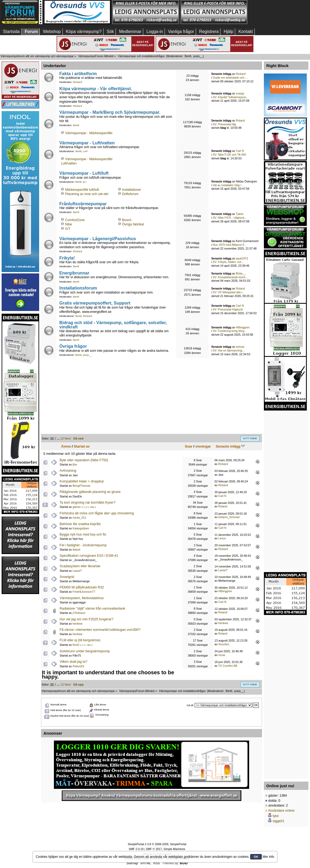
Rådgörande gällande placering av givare (90, 492)
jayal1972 (242, 258)
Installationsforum (78, 288)
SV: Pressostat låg (224, 124)
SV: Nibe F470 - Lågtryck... (230, 218)
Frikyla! (67, 258)
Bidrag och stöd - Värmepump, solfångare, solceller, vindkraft (113, 325)
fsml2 (76, 645)
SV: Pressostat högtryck (228, 309)
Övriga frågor (73, 346)
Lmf (85, 151)
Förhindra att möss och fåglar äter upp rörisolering (97, 513)
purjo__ (198, 56)
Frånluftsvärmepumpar (83, 204)
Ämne (66, 446)
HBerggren (243, 327)
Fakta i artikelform (78, 74)
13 (62, 438)
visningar (203, 446)
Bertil (188, 56)
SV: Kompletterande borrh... (230, 277)
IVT (68, 229)
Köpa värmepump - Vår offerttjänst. (96, 89)
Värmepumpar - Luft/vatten (87, 143)
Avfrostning (68, 471)
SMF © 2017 (154, 849)
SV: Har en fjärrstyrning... (229, 350)
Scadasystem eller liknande (80, 566)
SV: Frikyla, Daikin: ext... (228, 262)
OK (256, 857)
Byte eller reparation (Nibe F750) (84, 460)
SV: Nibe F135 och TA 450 (229, 155)
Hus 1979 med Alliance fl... (229, 245)
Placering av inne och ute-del (87, 194)
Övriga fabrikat (133, 224)
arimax (240, 347)
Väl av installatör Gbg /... (228, 185)
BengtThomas (82, 486)
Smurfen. (224, 644)
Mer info (268, 857)
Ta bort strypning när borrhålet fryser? (87, 503)
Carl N (240, 151)
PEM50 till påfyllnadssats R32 (82, 587)
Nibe (69, 224)
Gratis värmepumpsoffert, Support (95, 303)
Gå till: (190, 705)
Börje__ (241, 273)
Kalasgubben (81, 528)
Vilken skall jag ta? (73, 662)
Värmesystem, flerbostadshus (82, 598)
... (59, 438)
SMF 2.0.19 (136, 849)
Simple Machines (174, 849)
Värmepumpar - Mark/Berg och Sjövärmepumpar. (110, 112)
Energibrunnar (74, 273)
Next (68, 438)
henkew (78, 624)
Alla (92, 507)
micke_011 (80, 518)
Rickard (77, 82)
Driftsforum (130, 194)
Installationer (132, 190)
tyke (276, 816)
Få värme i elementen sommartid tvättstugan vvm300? (100, 630)
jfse (75, 464)
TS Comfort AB (228, 666)
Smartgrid (67, 577)
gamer (77, 507)
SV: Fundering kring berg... (230, 331)
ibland (76, 550)
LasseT (77, 571)
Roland (241, 120)
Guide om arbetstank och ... (230, 78)
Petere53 (78, 666)
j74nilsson (79, 613)
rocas (222, 655)
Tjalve (239, 214)
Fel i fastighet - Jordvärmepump (83, 545)
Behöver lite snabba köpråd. (80, 524)
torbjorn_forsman (229, 517)
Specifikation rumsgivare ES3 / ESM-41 (89, 556)
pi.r (85, 182)
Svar (189, 446)
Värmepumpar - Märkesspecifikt (89, 133)
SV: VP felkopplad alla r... (229, 292)
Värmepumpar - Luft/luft (84, 173)
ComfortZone (75, 220)
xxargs (240, 93)
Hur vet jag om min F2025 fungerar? (86, 619)
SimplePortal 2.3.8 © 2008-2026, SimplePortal (157, 844)
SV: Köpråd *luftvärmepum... (231, 97)
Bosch (127, 220)
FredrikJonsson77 (84, 592)
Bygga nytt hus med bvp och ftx (83, 534)
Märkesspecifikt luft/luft (82, 190)
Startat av (82, 446)
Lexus (222, 538)
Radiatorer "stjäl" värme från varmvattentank (92, 609)
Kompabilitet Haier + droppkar (82, 481)
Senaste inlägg (230, 446)
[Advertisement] (20, 675)
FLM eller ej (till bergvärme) (80, 640)
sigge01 (278, 821)
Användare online (281, 811)
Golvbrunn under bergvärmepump (85, 651)
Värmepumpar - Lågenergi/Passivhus (98, 239)
